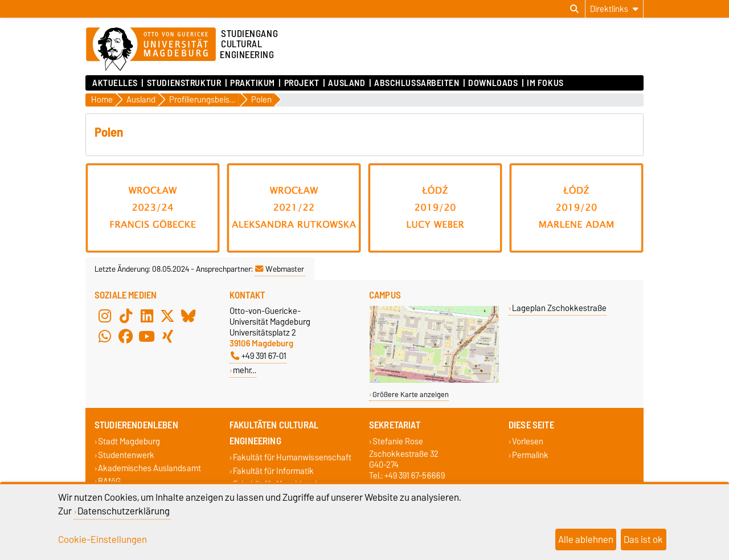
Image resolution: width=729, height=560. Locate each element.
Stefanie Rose (398, 442)
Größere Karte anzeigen (411, 395)
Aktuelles (115, 83)
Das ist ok (643, 539)
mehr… (245, 370)
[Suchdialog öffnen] (574, 9)
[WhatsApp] (105, 336)
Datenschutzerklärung (124, 511)
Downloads (493, 83)
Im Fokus (545, 83)
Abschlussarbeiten (417, 83)
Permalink (530, 455)
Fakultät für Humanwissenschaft (292, 458)
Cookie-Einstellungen (103, 539)
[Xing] (167, 336)
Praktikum (253, 83)
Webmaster (280, 269)
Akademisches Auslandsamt (150, 468)
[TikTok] (126, 316)
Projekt (302, 83)
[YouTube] (147, 336)
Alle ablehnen (586, 539)
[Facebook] (126, 336)
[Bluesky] (189, 316)
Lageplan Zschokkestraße (559, 308)
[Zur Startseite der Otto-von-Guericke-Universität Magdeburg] (151, 50)
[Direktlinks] (614, 9)
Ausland (347, 83)
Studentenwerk (126, 455)
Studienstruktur (184, 83)
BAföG (109, 481)
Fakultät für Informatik (273, 471)
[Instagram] (105, 316)
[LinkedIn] (147, 316)
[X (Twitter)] (167, 316)
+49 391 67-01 (259, 356)
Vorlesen (528, 442)
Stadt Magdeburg (129, 442)
